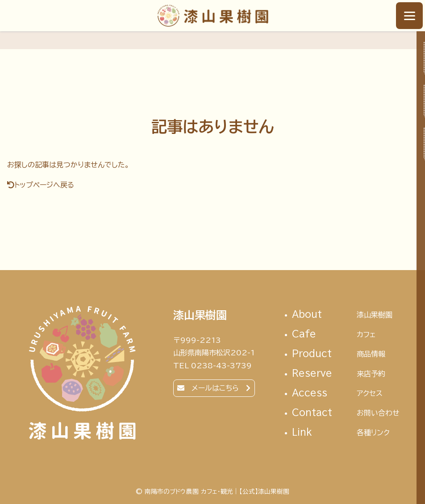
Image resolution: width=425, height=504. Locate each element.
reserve (346, 374)
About (346, 315)
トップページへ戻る (44, 185)
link (346, 433)
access (346, 394)
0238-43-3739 (221, 366)
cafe (346, 335)
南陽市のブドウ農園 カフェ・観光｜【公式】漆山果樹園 (213, 16)
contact (346, 413)
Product (346, 354)
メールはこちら (215, 388)
